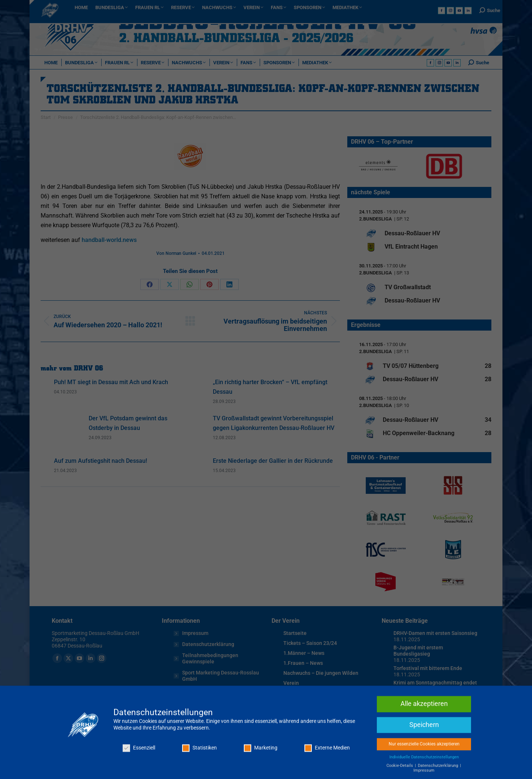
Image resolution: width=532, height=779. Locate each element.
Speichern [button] (424, 756)
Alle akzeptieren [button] (424, 736)
